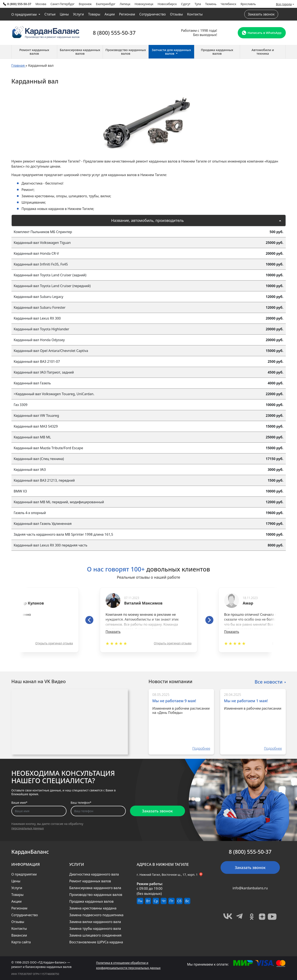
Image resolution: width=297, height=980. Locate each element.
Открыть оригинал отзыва (54, 643)
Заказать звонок (261, 14)
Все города (284, 4)
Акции (110, 14)
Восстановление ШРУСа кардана (96, 942)
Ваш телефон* (81, 803)
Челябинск (229, 4)
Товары (94, 14)
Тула (198, 4)
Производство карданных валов (96, 895)
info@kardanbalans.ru (250, 888)
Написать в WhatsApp (262, 33)
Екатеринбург (106, 4)
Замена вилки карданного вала (95, 922)
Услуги (78, 14)
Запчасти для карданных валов (171, 52)
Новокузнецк (144, 4)
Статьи (50, 14)
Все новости (269, 681)
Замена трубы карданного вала (95, 929)
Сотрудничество (153, 14)
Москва (41, 4)
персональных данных (28, 828)
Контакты (195, 14)
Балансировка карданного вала (95, 888)
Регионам (127, 14)
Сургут (186, 4)
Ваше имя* (19, 803)
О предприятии (25, 14)
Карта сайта (21, 942)
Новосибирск (167, 4)
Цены (64, 14)
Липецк (125, 4)
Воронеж (85, 4)
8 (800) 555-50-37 (17, 4)
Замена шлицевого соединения (95, 935)
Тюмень (211, 4)
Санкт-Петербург (62, 4)
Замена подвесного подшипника (96, 915)
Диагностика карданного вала (94, 874)
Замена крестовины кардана (93, 908)
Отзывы (176, 14)
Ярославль (248, 4)
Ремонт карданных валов (90, 881)
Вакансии (19, 935)
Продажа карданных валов (91, 901)
